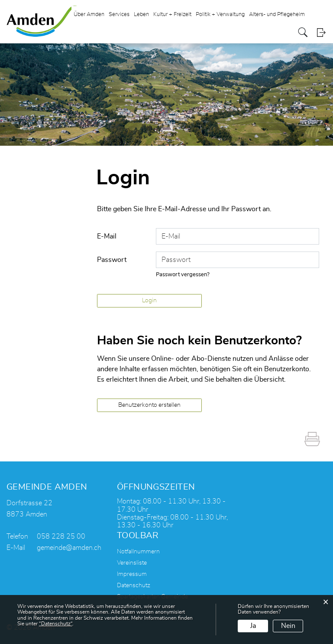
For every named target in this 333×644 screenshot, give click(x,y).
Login (321, 32)
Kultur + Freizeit (172, 15)
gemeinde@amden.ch (69, 548)
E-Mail (107, 236)
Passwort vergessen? (183, 275)
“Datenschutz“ (56, 624)
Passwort (112, 260)
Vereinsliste (132, 563)
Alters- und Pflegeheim (277, 15)
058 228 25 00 (61, 536)
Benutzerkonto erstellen (149, 405)
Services (119, 15)
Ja (253, 626)
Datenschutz (134, 585)
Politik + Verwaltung (220, 15)
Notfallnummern (138, 552)
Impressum (132, 574)
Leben (141, 15)
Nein (288, 626)
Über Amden (89, 15)
